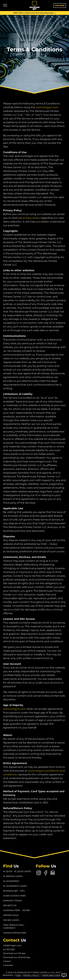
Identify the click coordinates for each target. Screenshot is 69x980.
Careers (7, 961)
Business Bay (11, 891)
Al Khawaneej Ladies (15, 886)
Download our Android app (17, 957)
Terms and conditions (54, 975)
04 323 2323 (9, 949)
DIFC (22, 891)
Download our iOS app (14, 953)
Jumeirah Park (12, 910)
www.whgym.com (47, 113)
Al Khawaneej (11, 881)
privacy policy (31, 224)
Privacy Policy (31, 975)
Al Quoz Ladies (23, 871)
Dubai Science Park (14, 896)
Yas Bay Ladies (11, 920)
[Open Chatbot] (64, 975)
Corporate (8, 965)
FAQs (18, 975)
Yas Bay (26, 910)
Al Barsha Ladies (13, 876)
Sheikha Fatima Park (15, 933)
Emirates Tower (12, 901)
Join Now (60, 5)
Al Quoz (8, 871)
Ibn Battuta (10, 905)
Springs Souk (11, 915)
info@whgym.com (12, 945)
